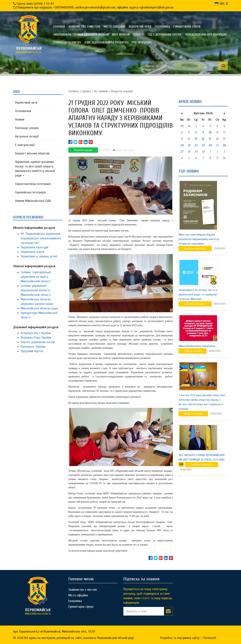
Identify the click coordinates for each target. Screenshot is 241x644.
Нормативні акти (26, 103)
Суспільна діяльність (195, 248)
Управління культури (34, 247)
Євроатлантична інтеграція (33, 184)
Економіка (162, 27)
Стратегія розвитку (67, 42)
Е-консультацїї (25, 145)
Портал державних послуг (38, 342)
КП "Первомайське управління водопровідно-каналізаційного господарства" (41, 238)
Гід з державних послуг (165, 35)
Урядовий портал (32, 351)
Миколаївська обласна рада (39, 308)
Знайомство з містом (84, 27)
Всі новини (101, 91)
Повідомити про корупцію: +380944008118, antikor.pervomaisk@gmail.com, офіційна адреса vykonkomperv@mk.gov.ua (95, 7)
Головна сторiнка (80, 91)
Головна (59, 27)
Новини (20, 119)
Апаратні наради (122, 91)
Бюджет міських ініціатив (32, 153)
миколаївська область (29, 50)
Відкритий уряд (140, 27)
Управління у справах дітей (39, 256)
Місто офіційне (114, 27)
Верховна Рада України (36, 338)
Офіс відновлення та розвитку (106, 42)
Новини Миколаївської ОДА (33, 201)
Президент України (33, 347)
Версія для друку (124, 150)
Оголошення (23, 111)
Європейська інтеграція (30, 192)
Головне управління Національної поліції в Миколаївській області (36, 290)
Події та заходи (193, 351)
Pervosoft (210, 638)
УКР (220, 4)
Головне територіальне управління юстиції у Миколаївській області (36, 277)
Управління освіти (32, 252)
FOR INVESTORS (142, 42)
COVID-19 (139, 35)
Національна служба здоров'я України (81, 35)
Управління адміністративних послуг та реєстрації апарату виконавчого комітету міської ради (35, 169)
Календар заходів (27, 128)
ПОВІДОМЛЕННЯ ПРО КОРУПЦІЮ (206, 35)
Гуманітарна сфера (187, 27)
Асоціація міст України (36, 333)
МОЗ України (121, 35)
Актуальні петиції (27, 136)
